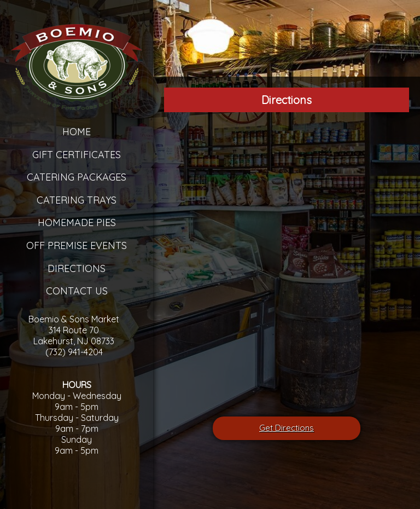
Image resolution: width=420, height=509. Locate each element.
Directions (77, 268)
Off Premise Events (77, 245)
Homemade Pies (77, 222)
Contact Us (77, 291)
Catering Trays (77, 200)
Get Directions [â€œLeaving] (287, 428)
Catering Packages (77, 177)
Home (77, 132)
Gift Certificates (77, 155)
